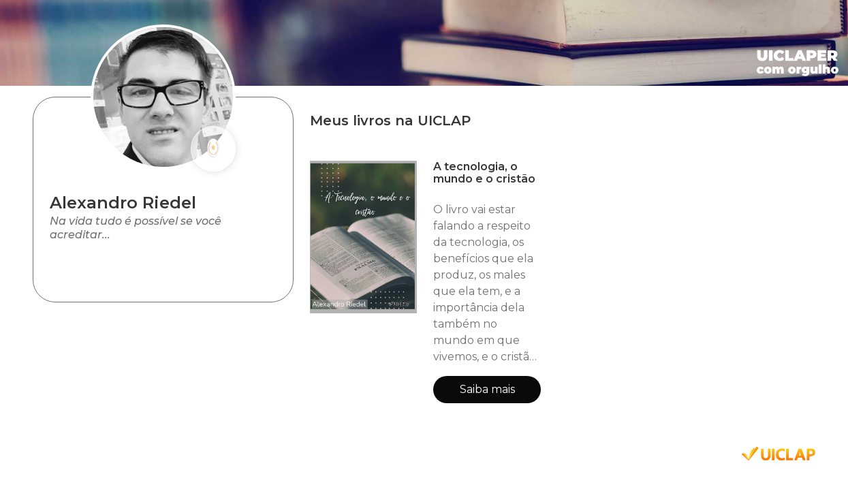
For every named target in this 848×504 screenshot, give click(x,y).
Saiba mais (487, 389)
